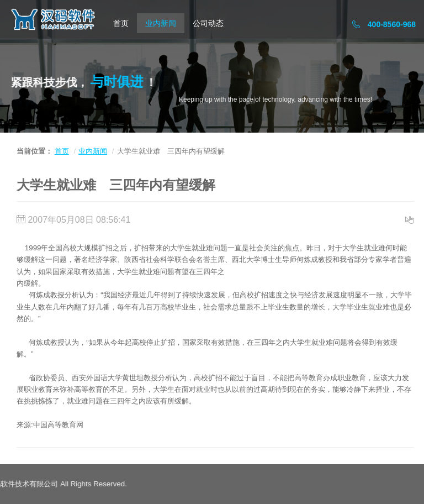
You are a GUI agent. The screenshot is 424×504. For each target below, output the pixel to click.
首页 (121, 23)
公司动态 (208, 23)
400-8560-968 (384, 24)
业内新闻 (161, 23)
